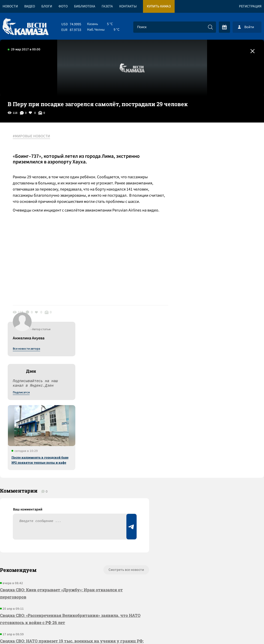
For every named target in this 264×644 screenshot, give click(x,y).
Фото (63, 6)
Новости (10, 6)
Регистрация (250, 6)
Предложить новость (213, 436)
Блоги (47, 6)
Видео (30, 6)
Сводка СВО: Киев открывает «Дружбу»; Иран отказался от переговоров (61, 442)
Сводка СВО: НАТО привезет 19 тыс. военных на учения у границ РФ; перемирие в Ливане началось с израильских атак (72, 493)
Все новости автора (207, 142)
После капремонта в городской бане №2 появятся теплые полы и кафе (221, 253)
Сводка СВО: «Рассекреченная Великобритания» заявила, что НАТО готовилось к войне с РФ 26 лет (70, 468)
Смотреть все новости (126, 419)
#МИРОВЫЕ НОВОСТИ (31, 136)
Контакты (128, 6)
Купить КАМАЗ (159, 6)
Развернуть (132, 610)
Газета (107, 6)
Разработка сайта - (244, 630)
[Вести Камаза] (26, 27)
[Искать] (210, 27)
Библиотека (85, 6)
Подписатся (202, 186)
